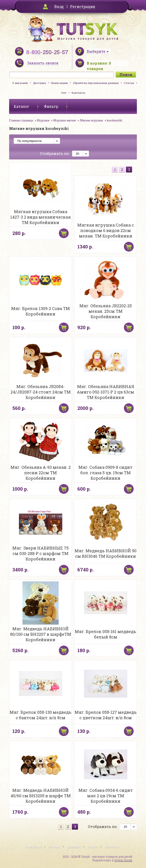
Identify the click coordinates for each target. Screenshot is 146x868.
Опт (64, 93)
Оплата (93, 847)
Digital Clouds (123, 860)
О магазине (20, 83)
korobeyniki (115, 120)
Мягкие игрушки (91, 120)
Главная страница (21, 120)
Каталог (55, 847)
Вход (59, 6)
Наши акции (59, 83)
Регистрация (83, 6)
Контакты (78, 93)
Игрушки (43, 120)
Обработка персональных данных (96, 83)
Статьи (129, 83)
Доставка (39, 83)
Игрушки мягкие (65, 120)
